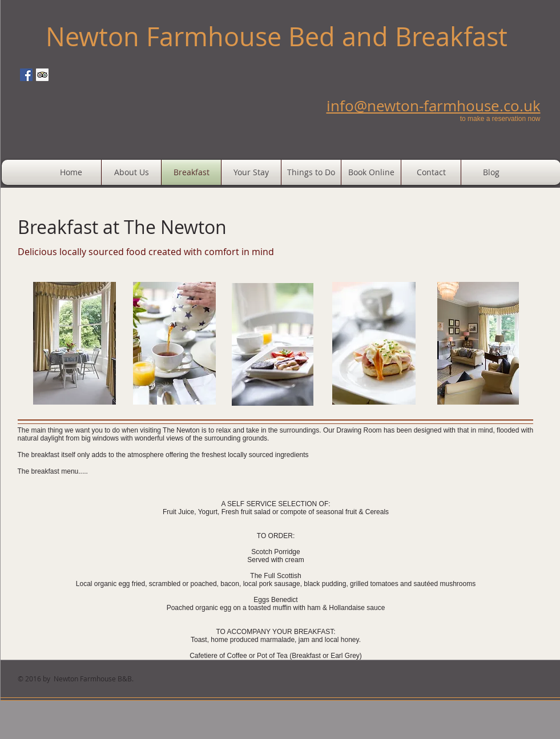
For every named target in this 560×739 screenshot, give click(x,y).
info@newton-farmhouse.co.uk (434, 106)
